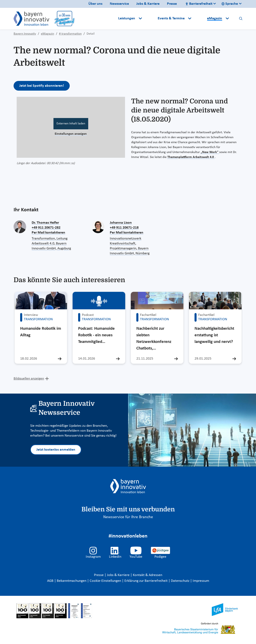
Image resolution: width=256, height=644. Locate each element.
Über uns (95, 4)
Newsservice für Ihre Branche (128, 517)
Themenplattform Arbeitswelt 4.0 (191, 157)
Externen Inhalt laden (71, 124)
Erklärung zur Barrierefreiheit (146, 581)
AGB (51, 581)
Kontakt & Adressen (148, 575)
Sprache (230, 4)
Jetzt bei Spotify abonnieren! (42, 86)
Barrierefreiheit (199, 4)
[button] (150, 19)
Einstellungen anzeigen (71, 134)
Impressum (201, 581)
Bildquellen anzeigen (29, 379)
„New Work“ (210, 152)
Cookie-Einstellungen (105, 581)
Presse (172, 4)
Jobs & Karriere (148, 4)
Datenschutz (181, 581)
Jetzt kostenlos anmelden (56, 450)
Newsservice (119, 4)
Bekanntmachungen (72, 581)
